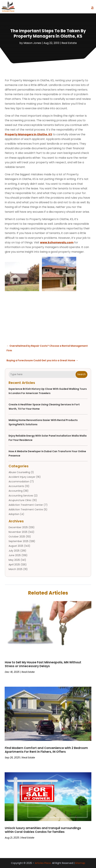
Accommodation (19, 482)
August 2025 (16, 546)
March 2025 (16, 569)
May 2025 (14, 560)
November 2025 (18, 532)
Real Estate (69, 43)
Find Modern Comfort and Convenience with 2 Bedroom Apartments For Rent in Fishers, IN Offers (46, 750)
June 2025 (15, 555)
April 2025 (14, 565)
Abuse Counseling (19, 472)
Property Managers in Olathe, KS (28, 134)
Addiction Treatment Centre (26, 509)
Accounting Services (21, 496)
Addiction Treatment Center (26, 505)
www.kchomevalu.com (57, 242)
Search (81, 374)
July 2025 (14, 551)
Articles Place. (43, 863)
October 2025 (17, 537)
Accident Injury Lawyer (22, 477)
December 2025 (18, 527)
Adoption (14, 514)
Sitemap (80, 863)
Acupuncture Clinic (20, 500)
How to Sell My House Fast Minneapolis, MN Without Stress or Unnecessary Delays (43, 664)
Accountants (16, 486)
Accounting (16, 491)
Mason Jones (32, 43)
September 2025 (19, 541)
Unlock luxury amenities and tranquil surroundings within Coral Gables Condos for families (43, 830)
